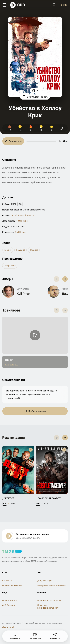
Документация (45, 580)
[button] (65, 279)
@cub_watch (8, 627)
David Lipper (20, 232)
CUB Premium (9, 605)
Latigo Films (10, 266)
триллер (34, 250)
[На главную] (17, 5)
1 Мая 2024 (22, 221)
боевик (8, 250)
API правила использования (51, 585)
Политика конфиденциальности (48, 607)
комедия (20, 250)
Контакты (7, 580)
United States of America (23, 215)
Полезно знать (10, 601)
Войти (64, 5)
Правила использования (50, 601)
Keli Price (23, 294)
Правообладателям (12, 585)
